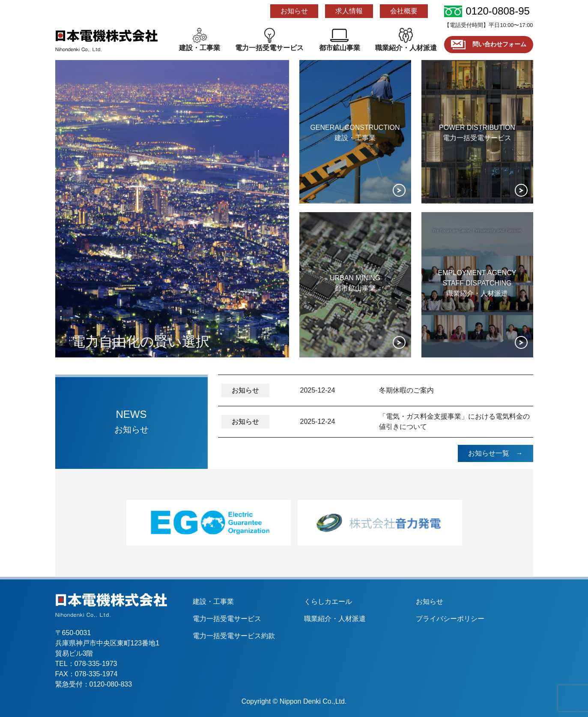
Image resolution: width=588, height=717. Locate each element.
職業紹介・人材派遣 (335, 619)
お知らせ (294, 11)
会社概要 (404, 11)
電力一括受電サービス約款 (234, 636)
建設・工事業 (213, 601)
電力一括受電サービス (227, 619)
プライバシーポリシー (450, 619)
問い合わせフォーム (487, 44)
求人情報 (349, 11)
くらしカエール (328, 601)
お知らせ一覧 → (495, 453)
